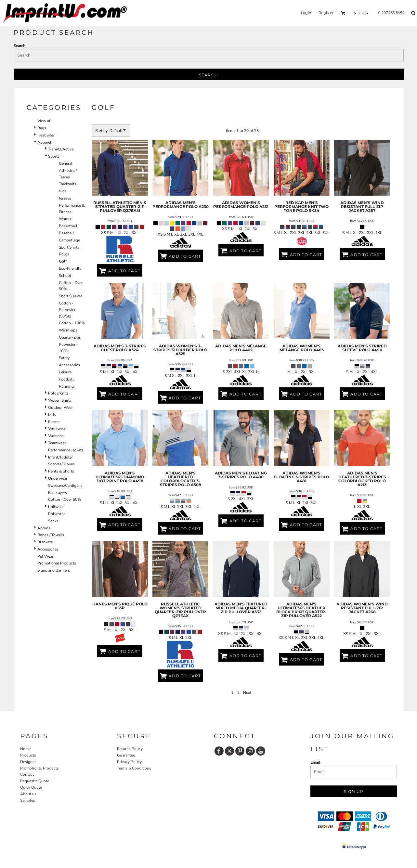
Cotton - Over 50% (65, 499)
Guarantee (126, 755)
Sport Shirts (69, 247)
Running (66, 386)
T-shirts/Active (61, 149)
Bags (42, 128)
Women (66, 219)
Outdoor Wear (60, 408)
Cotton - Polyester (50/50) (67, 310)
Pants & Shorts (61, 471)
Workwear (57, 429)
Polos (64, 254)
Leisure (65, 372)
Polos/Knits (58, 393)
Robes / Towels (51, 535)
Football (66, 379)
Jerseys (65, 198)
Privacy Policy (129, 762)
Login (306, 13)
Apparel (44, 142)
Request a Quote (35, 781)
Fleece (54, 422)
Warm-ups (68, 330)
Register (326, 13)
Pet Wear (45, 556)
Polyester (56, 514)
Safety (64, 358)
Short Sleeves (71, 296)
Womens (56, 436)
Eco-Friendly (70, 268)
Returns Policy (130, 749)
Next (247, 693)
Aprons (44, 528)
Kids (63, 191)
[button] (343, 13)
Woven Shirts (60, 400)
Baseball (66, 233)
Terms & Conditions (134, 768)
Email (315, 762)
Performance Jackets (66, 450)
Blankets (45, 542)
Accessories (69, 365)
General (66, 163)
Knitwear (56, 507)
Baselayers (58, 493)
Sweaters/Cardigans (65, 486)
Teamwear (57, 443)
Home (25, 749)
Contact (27, 774)
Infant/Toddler (60, 457)
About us (28, 794)
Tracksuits (68, 184)
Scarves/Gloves (61, 464)
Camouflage (69, 240)
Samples (28, 800)
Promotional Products (57, 563)
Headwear (46, 135)
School (65, 276)
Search (20, 46)
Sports (54, 156)
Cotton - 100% (72, 323)
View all (45, 121)
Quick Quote (31, 787)
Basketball (68, 226)
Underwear (58, 478)
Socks (53, 521)
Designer (28, 762)
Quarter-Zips (70, 337)
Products (28, 755)
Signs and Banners (54, 570)
